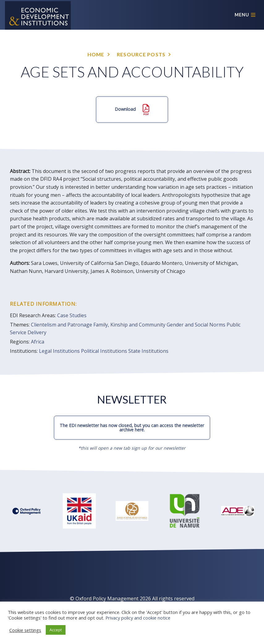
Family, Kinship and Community (129, 325)
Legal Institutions (59, 351)
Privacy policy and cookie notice (138, 618)
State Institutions (148, 351)
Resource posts (141, 54)
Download (132, 110)
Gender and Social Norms (196, 325)
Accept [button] (56, 630)
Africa (38, 342)
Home (96, 54)
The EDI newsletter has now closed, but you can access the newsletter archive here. (132, 428)
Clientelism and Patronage (62, 325)
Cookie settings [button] (25, 630)
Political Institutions (104, 351)
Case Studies (72, 315)
